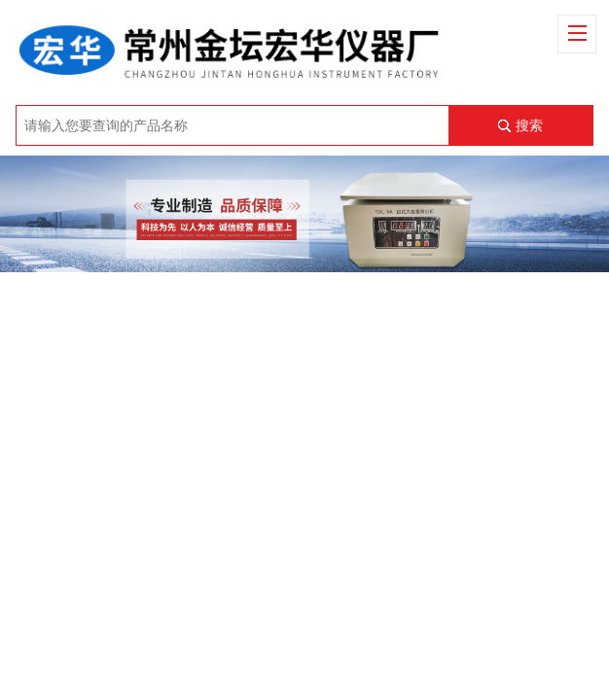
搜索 (529, 125)
